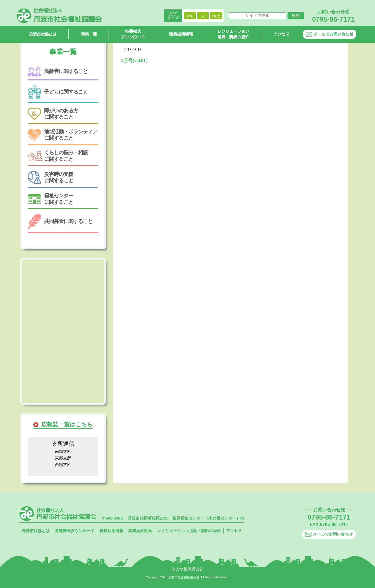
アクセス (282, 34)
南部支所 (63, 451)
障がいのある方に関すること (53, 114)
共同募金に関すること (60, 221)
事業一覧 (89, 34)
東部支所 (63, 458)
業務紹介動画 (140, 531)
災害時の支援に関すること (50, 177)
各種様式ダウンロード (133, 35)
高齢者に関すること (58, 71)
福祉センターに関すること (50, 199)
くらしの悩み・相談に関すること (58, 156)
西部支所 (63, 465)
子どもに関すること (58, 92)
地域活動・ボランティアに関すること (63, 135)
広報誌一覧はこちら (67, 424)
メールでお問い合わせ (330, 34)
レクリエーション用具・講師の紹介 (233, 35)
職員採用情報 (181, 34)
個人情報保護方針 (187, 569)
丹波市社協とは (43, 34)
